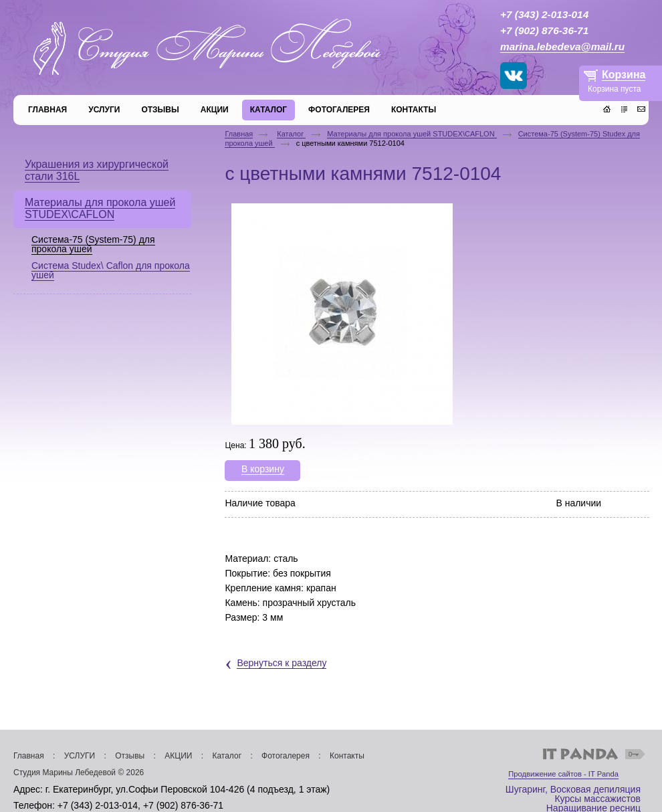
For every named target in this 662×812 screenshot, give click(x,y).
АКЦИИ (178, 756)
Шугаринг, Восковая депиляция (573, 789)
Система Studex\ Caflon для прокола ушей (111, 270)
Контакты (347, 756)
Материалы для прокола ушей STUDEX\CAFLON (412, 134)
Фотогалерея (286, 756)
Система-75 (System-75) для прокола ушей (93, 244)
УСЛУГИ (80, 756)
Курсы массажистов (597, 799)
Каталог (291, 134)
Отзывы (130, 756)
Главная (239, 134)
